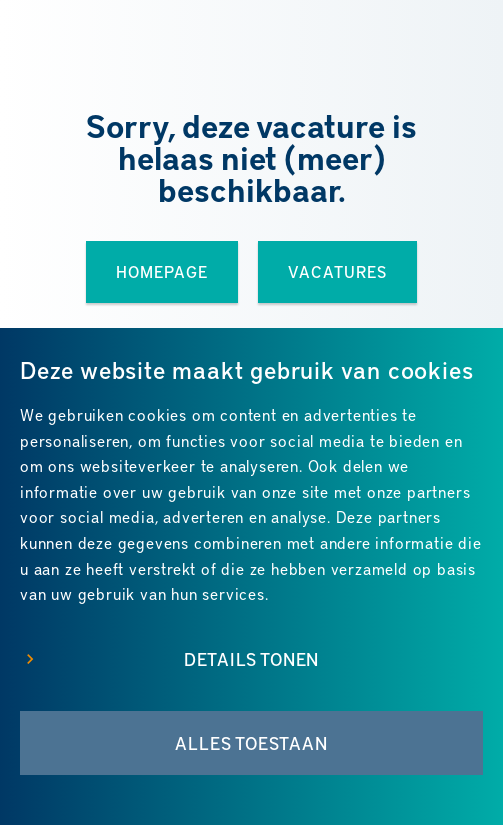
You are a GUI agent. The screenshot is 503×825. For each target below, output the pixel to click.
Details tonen (251, 659)
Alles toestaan (251, 743)
